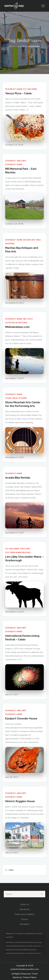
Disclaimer (24, 924)
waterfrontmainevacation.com (24, 969)
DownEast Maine (14, 89)
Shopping (10, 244)
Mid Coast (28, 319)
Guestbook (24, 909)
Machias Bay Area (32, 240)
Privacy (25, 919)
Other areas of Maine (16, 398)
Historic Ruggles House (20, 801)
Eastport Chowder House (21, 719)
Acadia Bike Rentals (18, 478)
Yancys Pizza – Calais (18, 93)
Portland (25, 549)
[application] (25, 943)
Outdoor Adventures (16, 323)
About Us (25, 904)
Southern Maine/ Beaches (18, 552)
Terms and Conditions (25, 914)
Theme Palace (30, 977)
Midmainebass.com (17, 327)
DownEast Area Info (16, 161)
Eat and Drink (30, 89)
